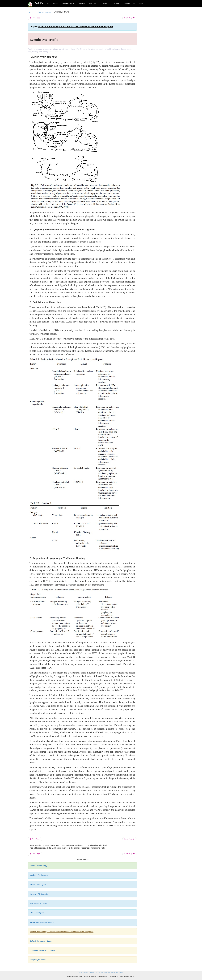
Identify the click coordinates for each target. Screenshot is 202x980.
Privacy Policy (83, 972)
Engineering (94, 3)
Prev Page (35, 18)
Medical (82, 3)
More (141, 3)
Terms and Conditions (96, 972)
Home (30, 12)
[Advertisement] (158, 49)
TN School (115, 3)
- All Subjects (39, 875)
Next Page (130, 18)
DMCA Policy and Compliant (114, 972)
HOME (56, 3)
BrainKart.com (42, 3)
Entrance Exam (129, 3)
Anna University (69, 3)
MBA (105, 3)
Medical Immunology (44, 12)
